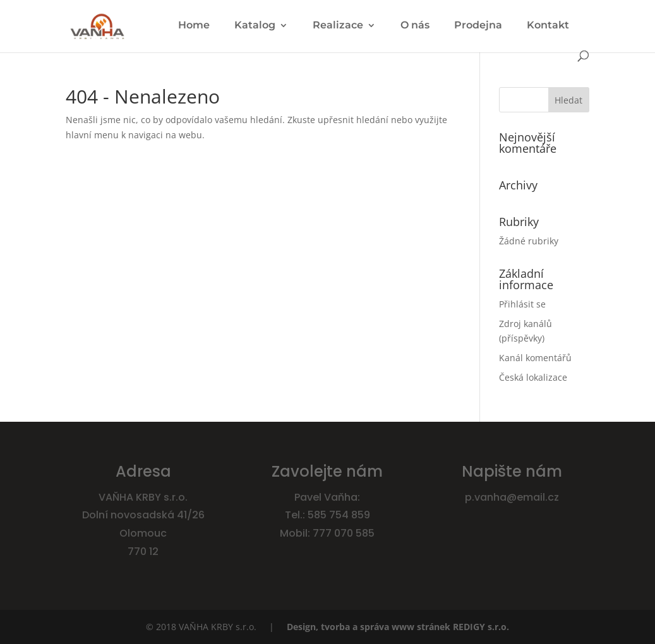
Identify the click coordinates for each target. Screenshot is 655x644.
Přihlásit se (522, 304)
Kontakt (548, 26)
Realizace (338, 26)
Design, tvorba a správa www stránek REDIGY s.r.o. (398, 627)
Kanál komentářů (535, 358)
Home (194, 26)
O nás (415, 26)
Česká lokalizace (533, 377)
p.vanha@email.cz (512, 497)
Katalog (255, 26)
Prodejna (478, 26)
